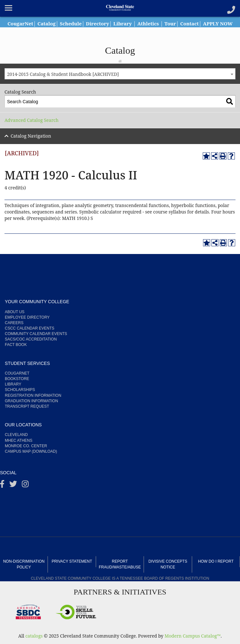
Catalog (59, 23)
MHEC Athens (19, 440)
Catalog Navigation (31, 136)
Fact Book (16, 345)
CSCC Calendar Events (30, 328)
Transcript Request (27, 406)
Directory (113, 23)
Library (139, 23)
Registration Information (33, 395)
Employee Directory (27, 317)
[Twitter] (13, 485)
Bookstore (17, 379)
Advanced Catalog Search (31, 120)
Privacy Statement (72, 561)
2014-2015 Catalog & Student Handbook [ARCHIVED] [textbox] (63, 74)
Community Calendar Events (36, 334)
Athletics (166, 23)
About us (15, 312)
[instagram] (25, 485)
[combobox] (120, 74)
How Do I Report (216, 561)
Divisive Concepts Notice (168, 564)
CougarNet (31, 23)
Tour (190, 23)
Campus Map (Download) (31, 451)
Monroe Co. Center (26, 446)
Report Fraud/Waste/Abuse (120, 564)
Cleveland (16, 435)
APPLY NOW (120, 31)
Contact (210, 23)
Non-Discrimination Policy (24, 564)
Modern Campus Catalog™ (193, 636)
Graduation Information (31, 401)
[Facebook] (2, 485)
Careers (14, 323)
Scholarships (20, 390)
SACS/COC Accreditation (31, 339)
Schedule (84, 23)
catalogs (34, 636)
